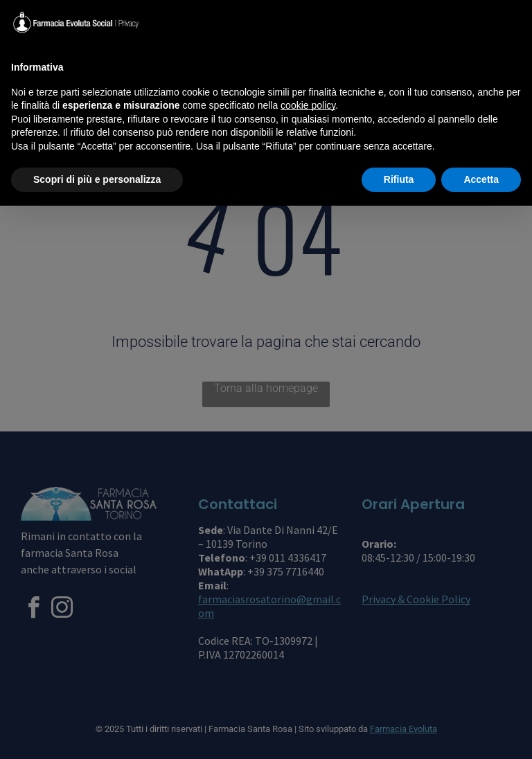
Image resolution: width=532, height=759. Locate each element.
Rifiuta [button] (399, 179)
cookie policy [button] (308, 105)
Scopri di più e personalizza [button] (97, 179)
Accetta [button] (481, 179)
